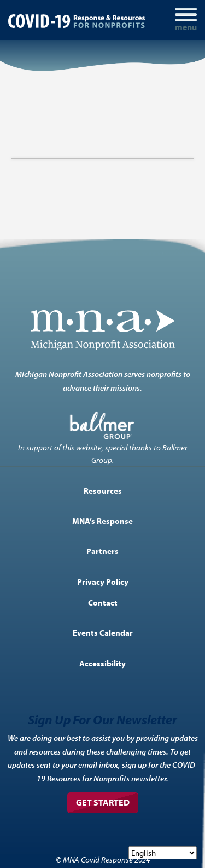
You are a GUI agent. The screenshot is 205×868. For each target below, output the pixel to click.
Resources (103, 490)
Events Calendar (103, 632)
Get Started (103, 802)
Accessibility (102, 663)
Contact (103, 602)
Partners (102, 551)
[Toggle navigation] (186, 20)
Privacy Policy (103, 581)
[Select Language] (163, 853)
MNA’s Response (102, 521)
